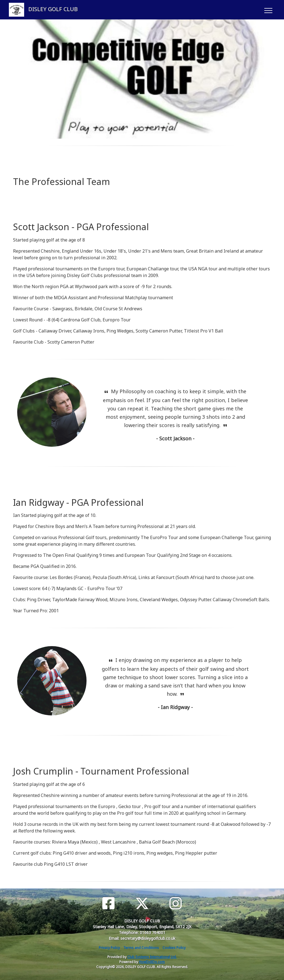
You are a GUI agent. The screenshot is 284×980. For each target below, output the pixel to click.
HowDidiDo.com (152, 962)
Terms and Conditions (141, 948)
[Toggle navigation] (268, 10)
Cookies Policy (174, 948)
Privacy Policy (109, 948)
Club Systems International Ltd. (152, 957)
